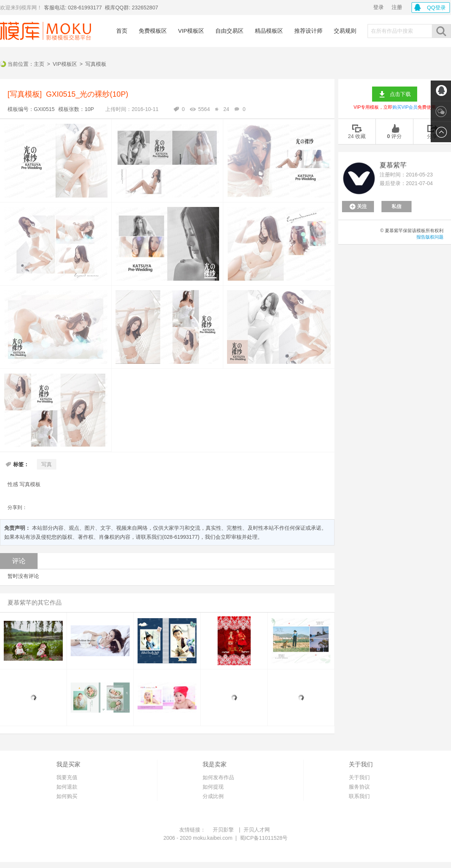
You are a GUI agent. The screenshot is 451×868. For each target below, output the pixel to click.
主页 (39, 64)
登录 (378, 7)
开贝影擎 (223, 830)
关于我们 (359, 777)
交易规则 (345, 31)
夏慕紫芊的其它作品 (35, 603)
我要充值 (67, 777)
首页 (122, 31)
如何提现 (213, 787)
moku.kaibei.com (213, 838)
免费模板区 (153, 31)
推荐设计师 (308, 31)
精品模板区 (269, 31)
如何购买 (67, 796)
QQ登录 (436, 8)
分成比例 (213, 796)
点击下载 (400, 94)
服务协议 (359, 787)
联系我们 (359, 796)
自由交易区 (229, 31)
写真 (47, 464)
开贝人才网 (257, 830)
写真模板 (96, 64)
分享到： (17, 507)
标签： (21, 464)
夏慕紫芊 (393, 165)
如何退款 (67, 787)
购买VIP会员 (405, 107)
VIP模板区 (191, 31)
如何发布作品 (218, 777)
